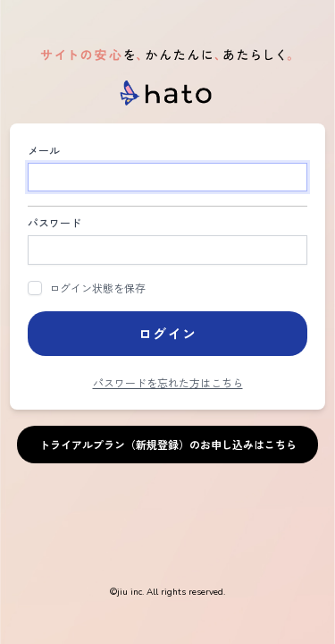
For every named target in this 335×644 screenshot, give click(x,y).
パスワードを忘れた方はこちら (168, 382)
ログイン (168, 333)
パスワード (54, 222)
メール (44, 150)
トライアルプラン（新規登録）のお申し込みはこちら (168, 444)
